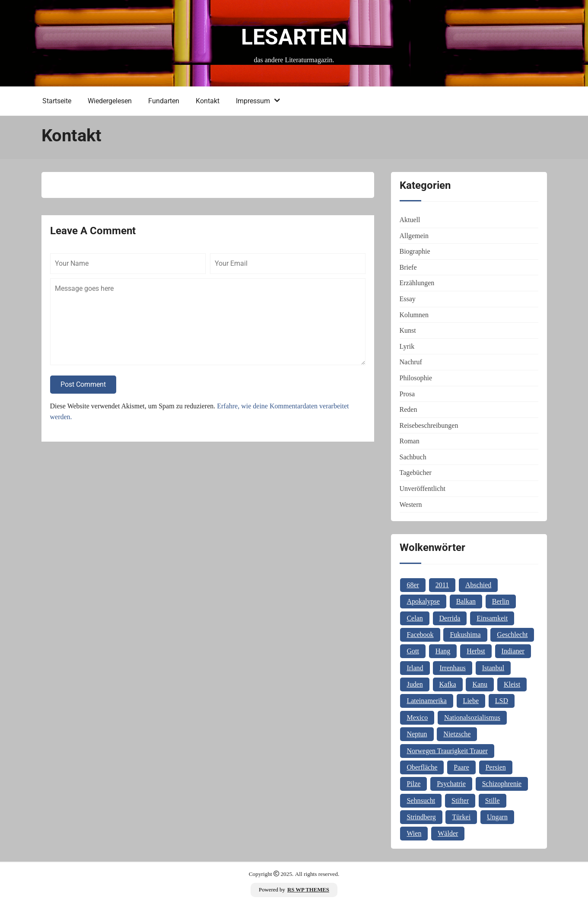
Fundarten (164, 101)
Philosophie (416, 378)
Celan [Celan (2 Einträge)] (415, 618)
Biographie (415, 251)
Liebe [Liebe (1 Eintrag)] (471, 701)
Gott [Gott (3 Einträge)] (413, 651)
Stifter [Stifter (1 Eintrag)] (460, 801)
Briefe (408, 267)
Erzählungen (417, 283)
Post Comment (83, 384)
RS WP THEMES (308, 890)
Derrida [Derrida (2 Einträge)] (450, 618)
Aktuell (410, 220)
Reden (408, 409)
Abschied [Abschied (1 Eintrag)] (478, 585)
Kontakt (208, 101)
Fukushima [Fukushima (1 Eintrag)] (465, 635)
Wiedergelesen (110, 101)
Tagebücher (416, 473)
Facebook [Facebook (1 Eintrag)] (420, 635)
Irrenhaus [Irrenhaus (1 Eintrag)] (452, 668)
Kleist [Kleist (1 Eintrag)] (512, 684)
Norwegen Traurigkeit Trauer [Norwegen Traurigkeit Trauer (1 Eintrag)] (447, 751)
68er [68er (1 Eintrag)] (413, 585)
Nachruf (411, 362)
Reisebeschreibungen (429, 425)
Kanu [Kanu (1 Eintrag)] (480, 684)
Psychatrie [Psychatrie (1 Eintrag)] (451, 784)
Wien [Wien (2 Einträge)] (414, 833)
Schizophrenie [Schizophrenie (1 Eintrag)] (502, 784)
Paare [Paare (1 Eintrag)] (461, 767)
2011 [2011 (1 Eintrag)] (442, 585)
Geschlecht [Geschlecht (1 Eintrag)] (512, 635)
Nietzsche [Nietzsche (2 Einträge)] (457, 734)
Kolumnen (414, 315)
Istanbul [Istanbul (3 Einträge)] (493, 668)
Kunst (408, 330)
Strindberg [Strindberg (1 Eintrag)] (421, 817)
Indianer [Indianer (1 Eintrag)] (513, 651)
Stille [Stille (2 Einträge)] (493, 801)
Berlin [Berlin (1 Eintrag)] (501, 601)
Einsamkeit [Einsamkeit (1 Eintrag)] (492, 618)
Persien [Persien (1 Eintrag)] (496, 767)
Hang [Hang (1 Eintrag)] (443, 651)
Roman (410, 441)
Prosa (407, 394)
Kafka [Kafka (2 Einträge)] (448, 684)
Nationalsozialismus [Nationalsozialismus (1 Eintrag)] (472, 718)
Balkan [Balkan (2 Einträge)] (466, 601)
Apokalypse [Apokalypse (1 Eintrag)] (423, 601)
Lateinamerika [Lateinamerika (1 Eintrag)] (426, 701)
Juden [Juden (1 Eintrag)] (415, 684)
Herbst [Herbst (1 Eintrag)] (476, 651)
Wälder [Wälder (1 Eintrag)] (448, 833)
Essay (408, 299)
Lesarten (294, 37)
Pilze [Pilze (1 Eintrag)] (413, 784)
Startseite (57, 101)
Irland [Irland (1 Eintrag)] (415, 668)
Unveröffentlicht (423, 489)
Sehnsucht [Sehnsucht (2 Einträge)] (421, 801)
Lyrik (407, 346)
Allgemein (414, 236)
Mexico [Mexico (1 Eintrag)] (417, 718)
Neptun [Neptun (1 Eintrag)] (417, 734)
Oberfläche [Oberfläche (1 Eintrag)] (422, 767)
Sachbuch (413, 457)
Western (411, 505)
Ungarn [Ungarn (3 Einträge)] (497, 817)
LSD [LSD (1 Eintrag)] (502, 701)
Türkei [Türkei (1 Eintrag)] (461, 817)
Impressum (253, 101)
